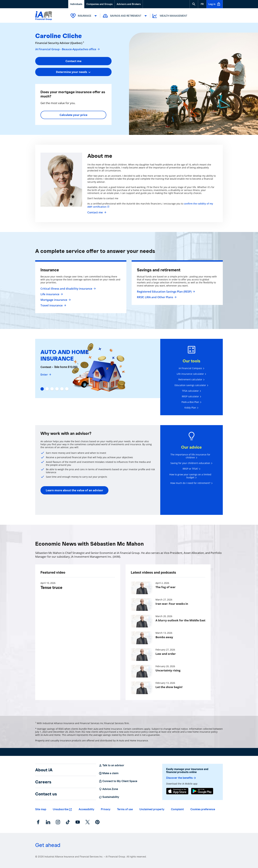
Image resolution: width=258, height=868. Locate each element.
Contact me (96, 212)
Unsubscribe (61, 809)
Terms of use (125, 809)
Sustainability (109, 797)
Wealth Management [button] (170, 16)
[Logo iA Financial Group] (44, 16)
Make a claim (109, 773)
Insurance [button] (84, 16)
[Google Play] (202, 791)
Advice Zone (108, 789)
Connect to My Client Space (118, 781)
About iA (44, 770)
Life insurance (51, 294)
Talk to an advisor (111, 765)
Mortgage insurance (55, 300)
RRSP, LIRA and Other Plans (156, 297)
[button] (194, 4)
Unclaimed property (152, 809)
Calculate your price (73, 115)
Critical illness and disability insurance (68, 289)
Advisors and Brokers (129, 4)
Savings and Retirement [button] (125, 16)
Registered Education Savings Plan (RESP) (166, 292)
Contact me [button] (73, 61)
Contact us (46, 794)
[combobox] (73, 72)
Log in (215, 4)
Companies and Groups (99, 4)
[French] (202, 4)
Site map (41, 809)
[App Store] (177, 791)
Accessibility (86, 809)
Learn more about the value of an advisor (74, 490)
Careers (43, 782)
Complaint (177, 809)
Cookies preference (203, 809)
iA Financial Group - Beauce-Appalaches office (68, 49)
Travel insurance (53, 305)
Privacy (106, 809)
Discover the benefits (181, 778)
